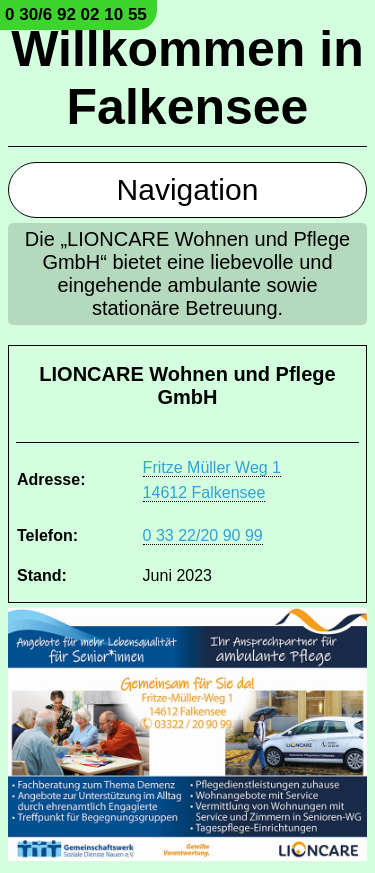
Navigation (188, 189)
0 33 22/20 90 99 (203, 535)
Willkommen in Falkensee (187, 78)
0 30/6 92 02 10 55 (76, 14)
